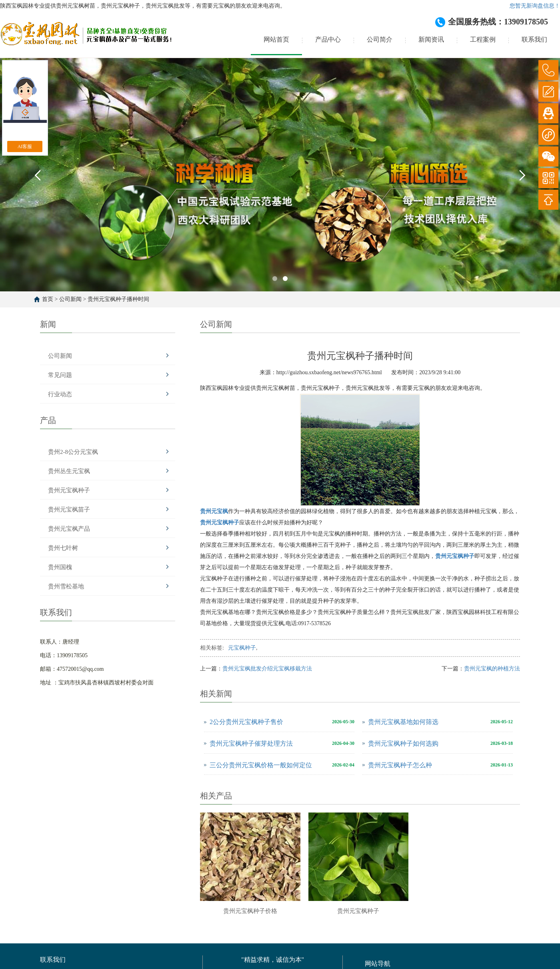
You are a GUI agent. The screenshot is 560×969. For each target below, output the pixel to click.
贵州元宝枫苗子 (69, 510)
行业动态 (60, 394)
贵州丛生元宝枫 (69, 471)
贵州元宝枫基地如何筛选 (403, 722)
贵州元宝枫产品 (69, 529)
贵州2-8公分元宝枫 (73, 452)
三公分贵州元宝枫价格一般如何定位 (261, 765)
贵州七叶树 (63, 548)
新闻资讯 (431, 39)
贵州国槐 (60, 567)
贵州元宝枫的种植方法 (492, 669)
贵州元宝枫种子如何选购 (403, 743)
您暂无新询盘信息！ (535, 6)
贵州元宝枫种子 (69, 490)
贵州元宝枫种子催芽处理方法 (251, 743)
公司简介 (380, 39)
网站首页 (276, 39)
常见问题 (60, 375)
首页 (48, 299)
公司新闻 (70, 299)
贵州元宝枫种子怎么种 (400, 765)
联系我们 (534, 39)
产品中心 (328, 39)
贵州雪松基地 (66, 586)
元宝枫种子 (242, 648)
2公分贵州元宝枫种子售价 (246, 722)
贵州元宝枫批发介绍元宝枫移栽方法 (267, 669)
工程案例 (483, 39)
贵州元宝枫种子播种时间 (118, 299)
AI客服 (25, 146)
